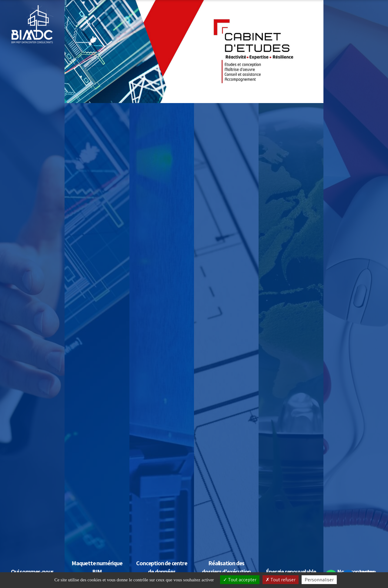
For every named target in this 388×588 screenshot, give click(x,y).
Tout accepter (240, 580)
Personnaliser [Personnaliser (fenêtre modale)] (319, 580)
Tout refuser (281, 580)
